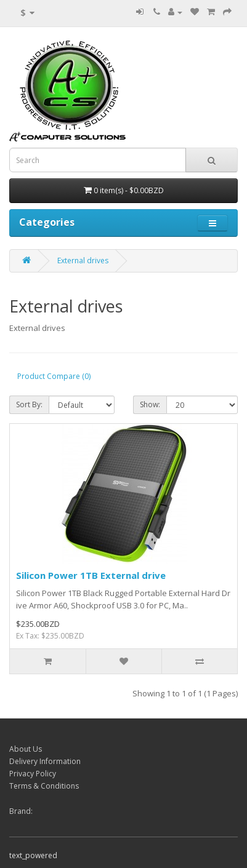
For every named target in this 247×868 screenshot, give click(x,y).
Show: (150, 404)
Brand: (21, 811)
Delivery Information (45, 761)
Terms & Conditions (44, 786)
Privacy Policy (33, 774)
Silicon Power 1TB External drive (91, 575)
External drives (83, 261)
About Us (26, 749)
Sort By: (29, 404)
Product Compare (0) (54, 376)
